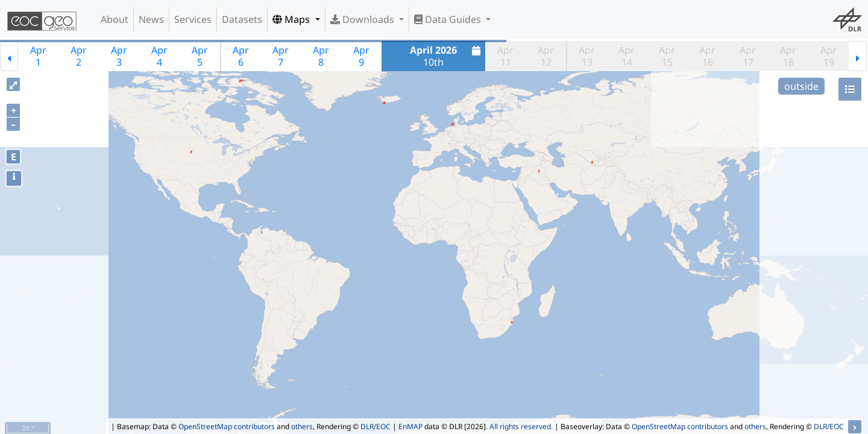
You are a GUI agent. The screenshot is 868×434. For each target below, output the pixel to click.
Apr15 (667, 56)
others (302, 426)
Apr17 (748, 56)
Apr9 (361, 56)
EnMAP (410, 426)
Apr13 (587, 56)
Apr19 (829, 56)
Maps (292, 19)
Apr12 (546, 56)
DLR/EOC (376, 426)
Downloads (363, 19)
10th (447, 56)
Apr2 (79, 56)
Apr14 (627, 56)
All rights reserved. (521, 426)
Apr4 (159, 56)
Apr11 (505, 56)
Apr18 (788, 56)
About (115, 19)
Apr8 (321, 56)
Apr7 (281, 56)
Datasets (242, 19)
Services (193, 19)
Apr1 (38, 56)
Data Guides (449, 19)
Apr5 (200, 56)
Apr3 (119, 56)
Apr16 (707, 56)
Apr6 (241, 56)
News (151, 19)
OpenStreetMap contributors (227, 426)
